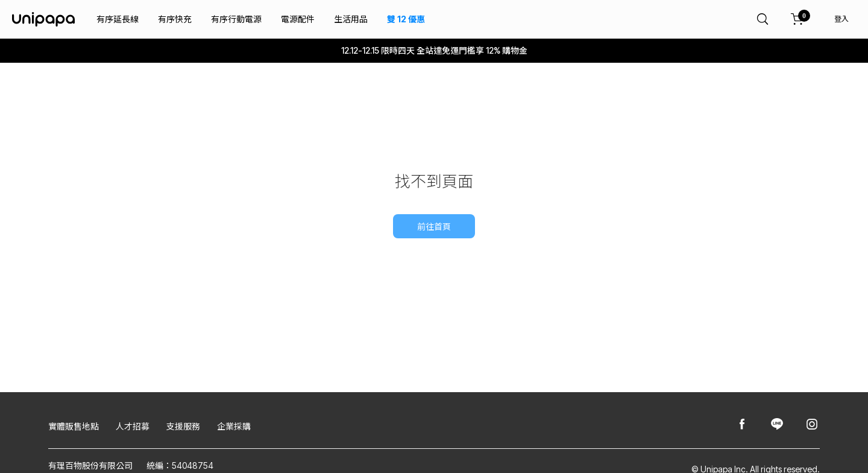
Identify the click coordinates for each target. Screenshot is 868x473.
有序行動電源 (236, 19)
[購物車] (797, 19)
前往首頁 (434, 227)
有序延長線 (118, 19)
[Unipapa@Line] (777, 425)
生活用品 (351, 19)
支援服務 (183, 426)
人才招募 (133, 426)
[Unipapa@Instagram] (812, 425)
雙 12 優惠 (406, 19)
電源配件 (298, 19)
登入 (841, 19)
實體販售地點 (74, 426)
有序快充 (175, 19)
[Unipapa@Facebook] (742, 425)
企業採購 (234, 426)
